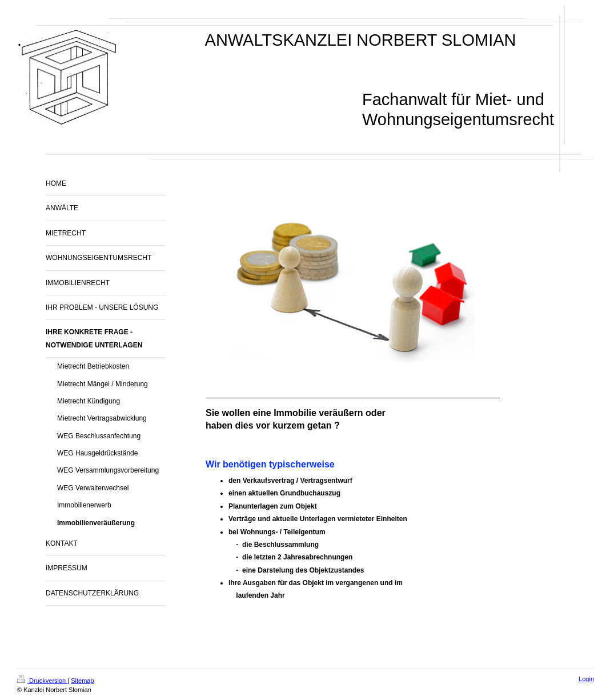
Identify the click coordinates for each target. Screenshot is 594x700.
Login (586, 679)
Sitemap (82, 681)
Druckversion (42, 681)
